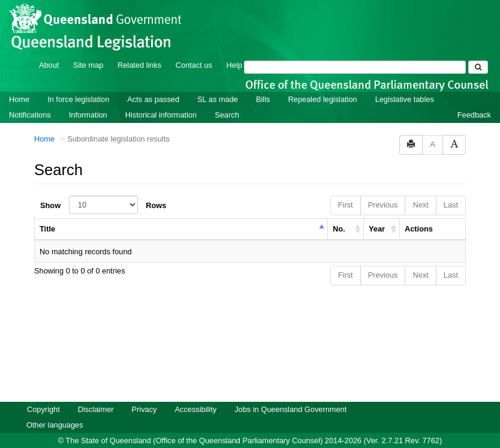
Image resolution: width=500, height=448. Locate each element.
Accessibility (195, 393)
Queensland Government (250, 438)
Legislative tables (405, 83)
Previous (383, 189)
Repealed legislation (322, 83)
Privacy (144, 393)
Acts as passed (153, 83)
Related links (139, 49)
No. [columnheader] (339, 213)
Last (451, 189)
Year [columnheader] (377, 213)
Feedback (474, 99)
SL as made (218, 83)
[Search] (355, 51)
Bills (263, 83)
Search (227, 99)
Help (234, 49)
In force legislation (78, 83)
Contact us (194, 49)
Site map (88, 49)
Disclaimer (96, 393)
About (49, 49)
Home (19, 83)
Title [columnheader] (47, 213)
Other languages (55, 409)
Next (420, 189)
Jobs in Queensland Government (290, 393)
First (346, 189)
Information (88, 99)
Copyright (43, 393)
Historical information (161, 99)
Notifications (30, 99)
